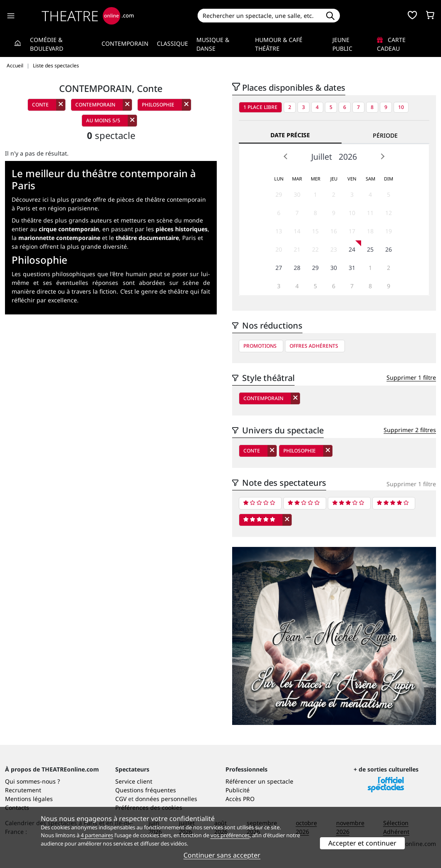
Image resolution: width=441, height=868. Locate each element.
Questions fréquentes (146, 790)
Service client (134, 781)
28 (297, 268)
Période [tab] (385, 135)
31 (352, 268)
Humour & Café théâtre (279, 44)
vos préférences (230, 835)
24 (352, 249)
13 (279, 231)
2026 (348, 157)
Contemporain (125, 43)
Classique (172, 43)
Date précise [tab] (290, 135)
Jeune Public (342, 44)
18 (370, 231)
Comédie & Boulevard (47, 44)
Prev (286, 156)
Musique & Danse (213, 44)
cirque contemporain (69, 229)
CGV (121, 799)
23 (334, 249)
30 (297, 194)
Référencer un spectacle (259, 781)
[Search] (259, 16)
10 (401, 107)
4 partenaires (97, 835)
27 (279, 268)
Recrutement (23, 790)
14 (297, 231)
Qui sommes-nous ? (32, 781)
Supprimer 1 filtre (411, 377)
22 (315, 249)
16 (334, 231)
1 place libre (260, 107)
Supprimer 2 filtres (410, 430)
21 (297, 249)
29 (279, 194)
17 (352, 231)
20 (279, 249)
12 (389, 213)
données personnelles (166, 799)
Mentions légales (29, 799)
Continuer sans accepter (222, 855)
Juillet (322, 157)
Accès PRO (240, 799)
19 (389, 231)
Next (382, 156)
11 (370, 213)
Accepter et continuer (362, 843)
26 (389, 249)
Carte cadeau (391, 44)
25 (370, 249)
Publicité (238, 790)
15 (315, 231)
